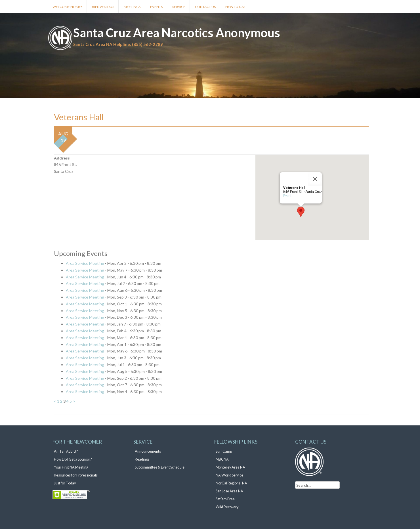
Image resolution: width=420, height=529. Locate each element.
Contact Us (205, 7)
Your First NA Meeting (71, 467)
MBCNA (222, 459)
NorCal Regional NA (231, 483)
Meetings (132, 7)
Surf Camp (224, 451)
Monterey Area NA (230, 467)
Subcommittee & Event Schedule (160, 467)
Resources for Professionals (76, 475)
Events (156, 7)
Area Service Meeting (85, 263)
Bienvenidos (103, 7)
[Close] (315, 179)
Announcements (148, 451)
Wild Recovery (227, 507)
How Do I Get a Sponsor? (73, 459)
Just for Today (65, 483)
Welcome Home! (67, 7)
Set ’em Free (225, 499)
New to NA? (235, 7)
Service (179, 7)
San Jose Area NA (229, 491)
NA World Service (229, 475)
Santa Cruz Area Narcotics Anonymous (177, 33)
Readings (142, 459)
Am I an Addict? (66, 451)
